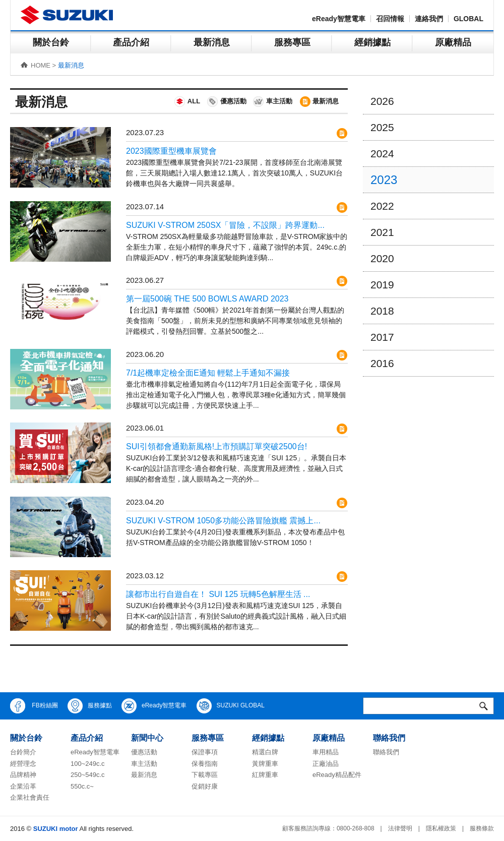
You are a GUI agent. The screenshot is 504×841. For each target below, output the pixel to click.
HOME (41, 65)
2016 (382, 363)
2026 (382, 101)
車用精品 (326, 752)
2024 (382, 154)
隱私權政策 (441, 828)
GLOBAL (468, 19)
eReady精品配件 (337, 775)
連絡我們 (429, 19)
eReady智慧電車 (339, 19)
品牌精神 (23, 775)
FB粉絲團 (34, 706)
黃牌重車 (265, 764)
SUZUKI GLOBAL (231, 706)
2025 (382, 127)
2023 (384, 180)
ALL (187, 102)
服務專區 (292, 42)
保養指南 (205, 764)
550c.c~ (82, 786)
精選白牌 (265, 752)
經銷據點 (372, 42)
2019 (382, 285)
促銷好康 (205, 786)
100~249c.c (88, 764)
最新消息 (212, 42)
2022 (382, 206)
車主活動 (272, 102)
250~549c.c (88, 775)
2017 (382, 337)
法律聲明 (400, 828)
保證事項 (205, 752)
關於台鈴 (51, 42)
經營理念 (23, 764)
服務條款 (482, 828)
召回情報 (390, 19)
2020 (382, 258)
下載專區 (205, 775)
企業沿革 (23, 786)
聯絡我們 (386, 752)
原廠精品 (453, 42)
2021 (382, 232)
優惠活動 (226, 102)
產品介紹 (131, 42)
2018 (382, 311)
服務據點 (90, 706)
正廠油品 (326, 764)
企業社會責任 (30, 797)
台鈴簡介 (23, 752)
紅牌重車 (265, 775)
